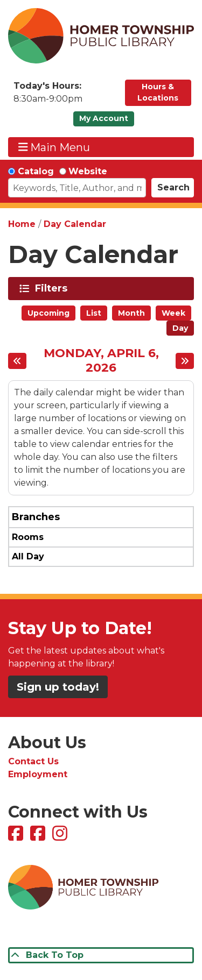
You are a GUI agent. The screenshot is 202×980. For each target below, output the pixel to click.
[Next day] (185, 361)
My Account (104, 118)
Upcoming (48, 313)
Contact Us (33, 761)
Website (88, 171)
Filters (53, 288)
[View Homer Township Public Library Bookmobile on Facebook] (39, 837)
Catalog (36, 171)
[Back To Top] (101, 955)
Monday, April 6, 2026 (101, 361)
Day (180, 328)
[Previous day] (17, 361)
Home (22, 224)
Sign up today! (58, 687)
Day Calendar (75, 224)
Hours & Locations (158, 92)
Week (173, 313)
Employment (38, 774)
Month (131, 313)
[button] (64, 95)
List (94, 313)
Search (173, 187)
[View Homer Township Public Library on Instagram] (61, 837)
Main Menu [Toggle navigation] (54, 147)
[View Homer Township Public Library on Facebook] (17, 837)
